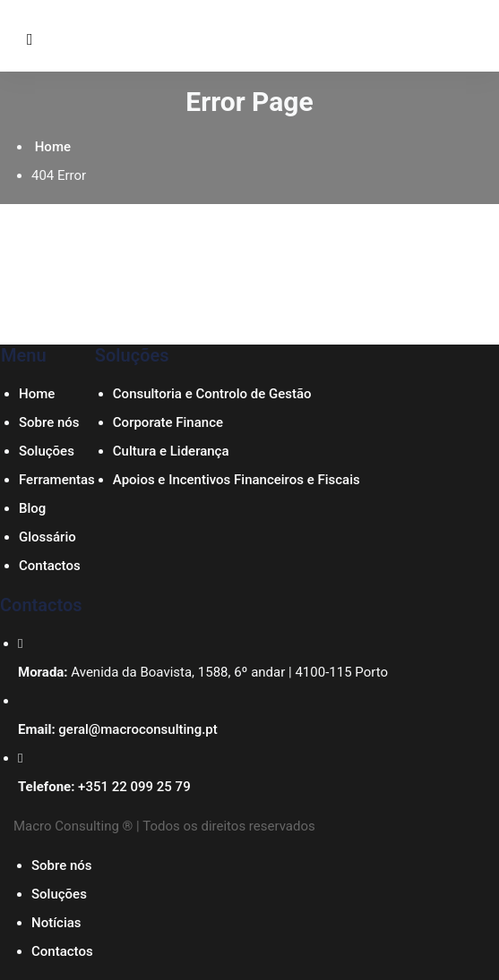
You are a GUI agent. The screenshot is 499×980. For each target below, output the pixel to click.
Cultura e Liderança (171, 451)
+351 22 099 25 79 (134, 787)
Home (51, 147)
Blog (32, 508)
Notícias (56, 923)
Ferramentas (57, 480)
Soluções (47, 451)
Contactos (50, 566)
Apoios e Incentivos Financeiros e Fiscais (237, 480)
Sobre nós (49, 422)
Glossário (47, 537)
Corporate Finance (168, 422)
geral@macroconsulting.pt (138, 729)
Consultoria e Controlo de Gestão (212, 394)
